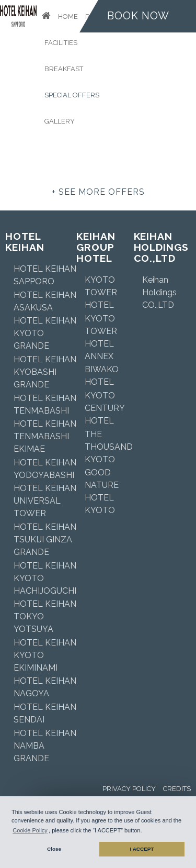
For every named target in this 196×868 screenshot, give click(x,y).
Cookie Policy (30, 830)
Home (68, 16)
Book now (138, 16)
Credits (177, 789)
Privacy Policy (129, 789)
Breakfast (64, 69)
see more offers (102, 192)
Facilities (61, 43)
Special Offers (72, 95)
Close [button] (54, 849)
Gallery (60, 121)
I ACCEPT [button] (142, 849)
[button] (145, 831)
